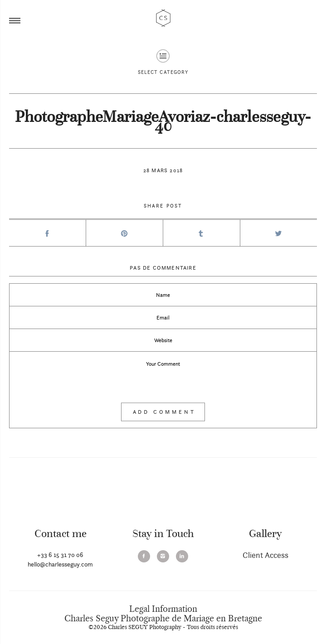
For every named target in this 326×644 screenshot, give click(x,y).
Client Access (265, 555)
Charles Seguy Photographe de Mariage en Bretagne (163, 619)
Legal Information (163, 609)
